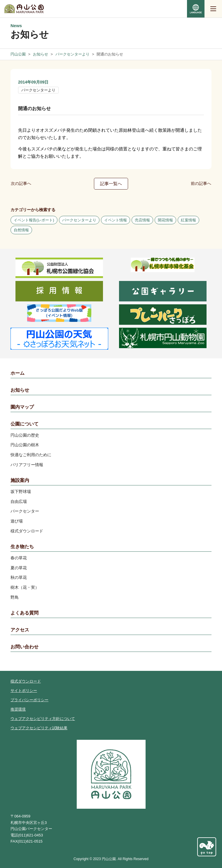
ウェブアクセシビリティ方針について (43, 719)
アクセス (20, 630)
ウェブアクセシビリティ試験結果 (39, 728)
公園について (25, 424)
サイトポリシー (24, 691)
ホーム (18, 373)
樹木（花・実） (25, 587)
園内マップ (22, 407)
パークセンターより (38, 90)
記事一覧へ (111, 184)
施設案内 (20, 480)
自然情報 (21, 230)
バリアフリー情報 (27, 465)
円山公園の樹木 (25, 445)
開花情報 (165, 220)
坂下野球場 (21, 492)
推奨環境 (18, 709)
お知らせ (20, 390)
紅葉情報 (188, 220)
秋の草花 (19, 577)
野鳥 (15, 597)
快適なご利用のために (31, 455)
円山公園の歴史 (25, 435)
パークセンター (25, 511)
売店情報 (142, 220)
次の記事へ (21, 183)
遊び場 (17, 521)
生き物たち (22, 547)
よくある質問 (25, 613)
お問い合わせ (25, 647)
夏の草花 (19, 568)
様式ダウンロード (27, 531)
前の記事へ (201, 183)
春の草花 (19, 558)
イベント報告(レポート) (34, 220)
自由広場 (19, 501)
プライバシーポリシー (29, 700)
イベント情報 (116, 220)
